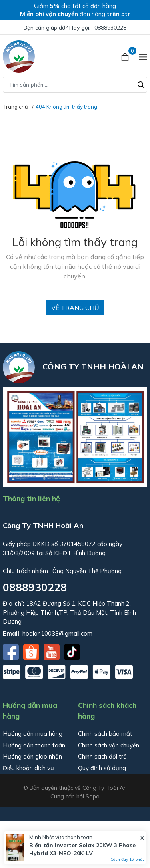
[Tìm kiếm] (141, 84)
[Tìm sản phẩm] (75, 85)
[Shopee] (32, 651)
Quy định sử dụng (102, 768)
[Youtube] (52, 651)
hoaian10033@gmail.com (57, 633)
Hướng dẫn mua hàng (33, 734)
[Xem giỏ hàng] (126, 56)
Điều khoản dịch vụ (28, 768)
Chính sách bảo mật (105, 734)
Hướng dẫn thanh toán (34, 745)
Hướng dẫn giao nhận (32, 756)
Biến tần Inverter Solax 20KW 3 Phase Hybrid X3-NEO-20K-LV (82, 849)
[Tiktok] (72, 651)
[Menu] (143, 56)
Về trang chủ (75, 308)
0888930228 (110, 28)
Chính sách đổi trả (102, 756)
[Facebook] (12, 651)
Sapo (93, 796)
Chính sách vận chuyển (109, 745)
